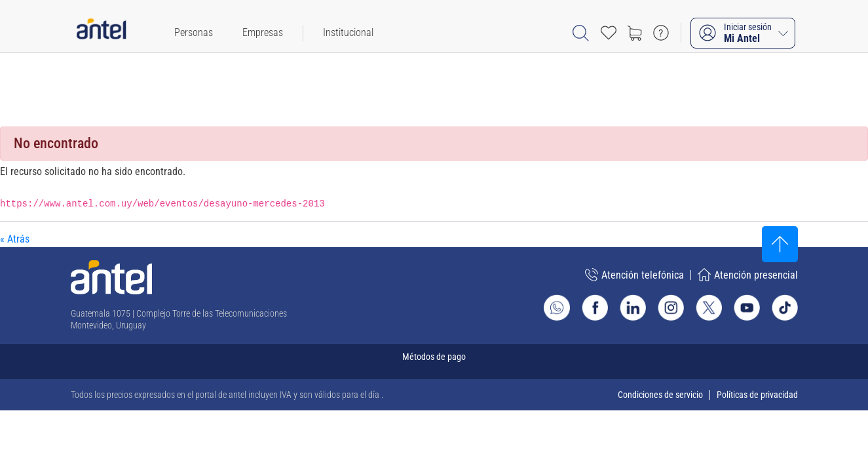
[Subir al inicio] (780, 244)
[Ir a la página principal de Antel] (111, 277)
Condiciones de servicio (660, 395)
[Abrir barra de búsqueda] (581, 33)
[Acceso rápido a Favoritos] (609, 33)
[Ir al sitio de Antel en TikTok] (785, 307)
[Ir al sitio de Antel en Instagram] (671, 307)
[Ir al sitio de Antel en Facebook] (595, 307)
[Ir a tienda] (635, 33)
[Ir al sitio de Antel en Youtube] (747, 307)
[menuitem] (194, 33)
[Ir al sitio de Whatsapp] (557, 307)
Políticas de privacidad (757, 395)
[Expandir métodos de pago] (434, 362)
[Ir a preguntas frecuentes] (661, 33)
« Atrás (15, 239)
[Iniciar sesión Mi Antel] (743, 33)
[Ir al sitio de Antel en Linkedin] (633, 307)
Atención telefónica (634, 275)
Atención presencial (748, 275)
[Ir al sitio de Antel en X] (709, 307)
